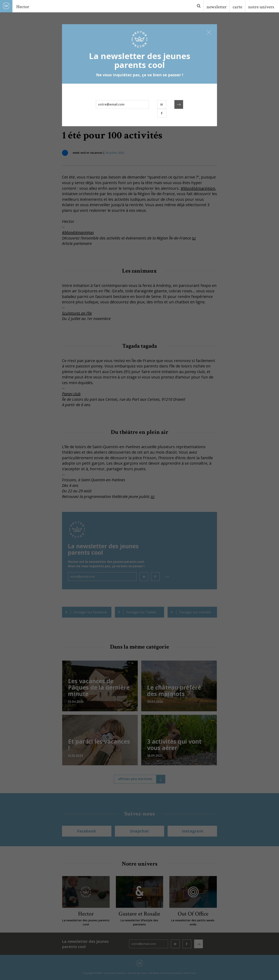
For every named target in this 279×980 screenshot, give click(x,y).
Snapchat (139, 831)
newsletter (217, 7)
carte (237, 7)
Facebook (87, 831)
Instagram (192, 831)
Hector (23, 7)
